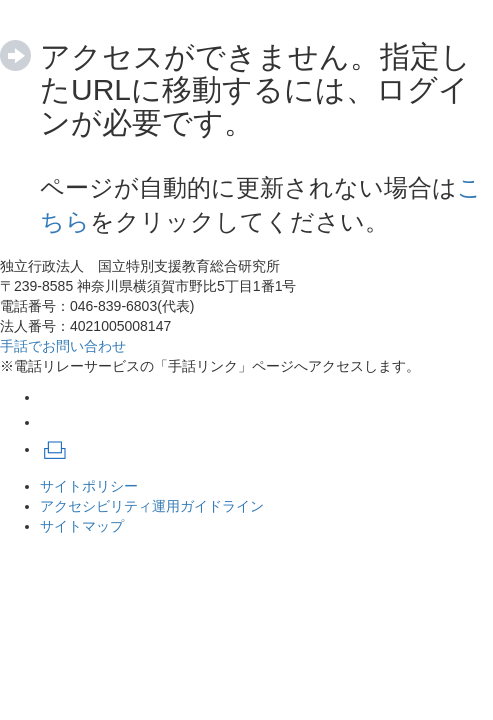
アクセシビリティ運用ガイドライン (152, 506)
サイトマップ (82, 526)
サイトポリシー (89, 486)
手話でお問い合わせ (63, 346)
